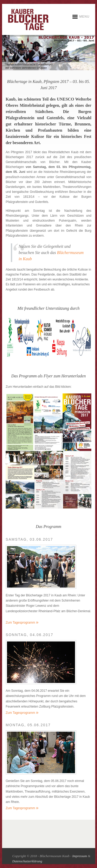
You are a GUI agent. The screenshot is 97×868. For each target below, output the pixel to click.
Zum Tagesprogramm (22, 623)
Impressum (80, 856)
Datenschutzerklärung (27, 861)
